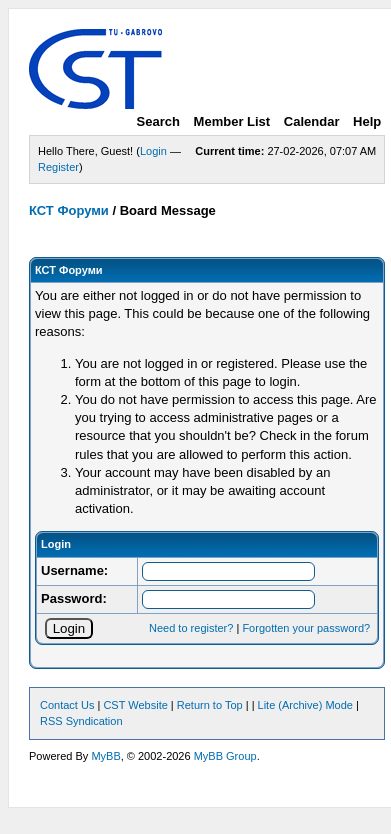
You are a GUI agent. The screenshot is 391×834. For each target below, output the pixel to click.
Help (367, 121)
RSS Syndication (81, 721)
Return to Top (210, 705)
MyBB (105, 756)
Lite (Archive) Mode (305, 705)
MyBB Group (225, 756)
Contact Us (67, 705)
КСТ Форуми (69, 210)
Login (153, 151)
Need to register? (191, 628)
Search (158, 121)
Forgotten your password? (306, 628)
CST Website (135, 705)
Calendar (312, 121)
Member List (232, 121)
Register (58, 167)
